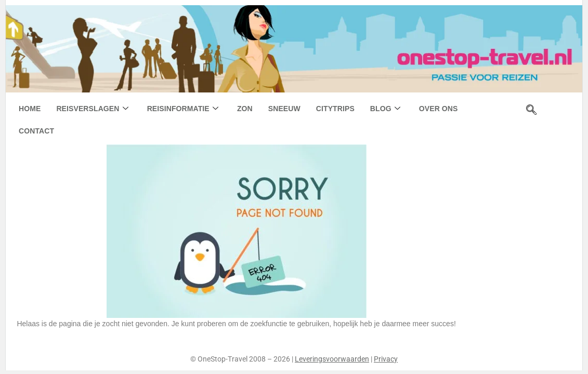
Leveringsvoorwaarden (332, 359)
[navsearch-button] (531, 111)
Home (30, 109)
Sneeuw (284, 109)
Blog (385, 109)
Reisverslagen (92, 109)
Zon (245, 109)
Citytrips (335, 109)
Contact (36, 131)
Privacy (386, 359)
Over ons (439, 109)
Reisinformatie (183, 109)
